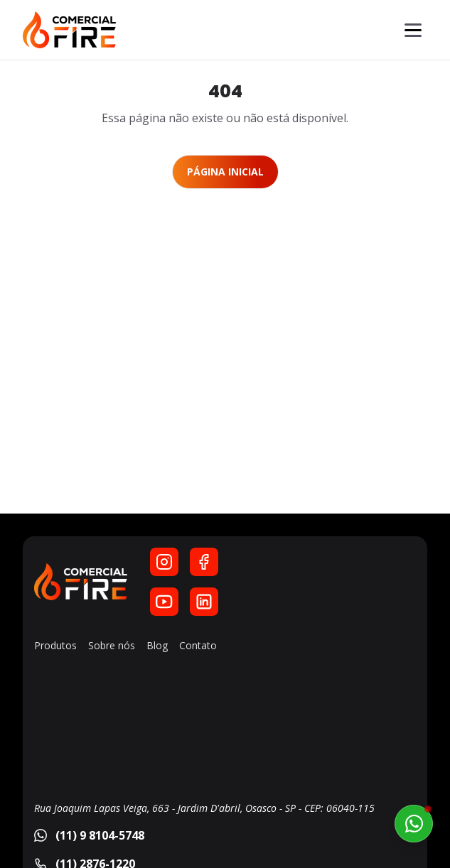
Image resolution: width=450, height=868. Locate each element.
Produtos (55, 645)
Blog (157, 645)
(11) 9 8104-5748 (89, 835)
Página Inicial (225, 172)
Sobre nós (112, 645)
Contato (198, 645)
